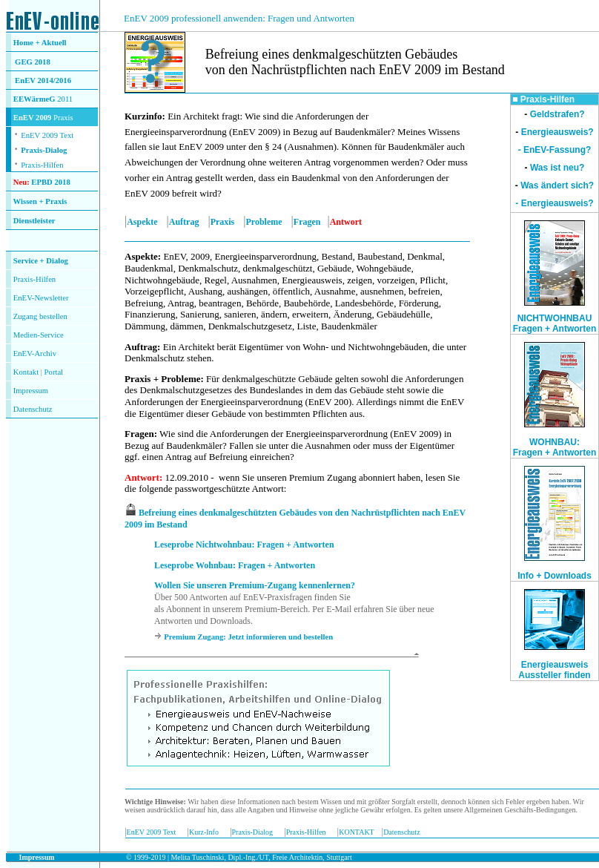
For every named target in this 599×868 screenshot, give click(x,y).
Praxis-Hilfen (42, 165)
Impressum (31, 391)
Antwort (142, 477)
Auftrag (184, 222)
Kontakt (26, 372)
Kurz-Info (204, 832)
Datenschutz (401, 832)
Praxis (223, 222)
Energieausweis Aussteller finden (554, 670)
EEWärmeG (34, 99)
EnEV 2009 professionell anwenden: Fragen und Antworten (239, 18)
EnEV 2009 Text (152, 832)
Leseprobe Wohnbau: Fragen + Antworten (235, 565)
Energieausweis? (557, 132)
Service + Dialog (41, 261)
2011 (64, 99)
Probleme (264, 222)
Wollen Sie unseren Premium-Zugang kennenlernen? (255, 585)
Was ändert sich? (557, 185)
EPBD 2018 (50, 182)
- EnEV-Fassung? (555, 150)
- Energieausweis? (554, 203)
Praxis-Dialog (44, 150)
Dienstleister (34, 221)
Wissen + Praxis (40, 201)
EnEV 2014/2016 (43, 80)
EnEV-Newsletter (41, 298)
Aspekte (142, 222)
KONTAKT (356, 832)
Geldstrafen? (557, 114)
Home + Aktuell (40, 43)
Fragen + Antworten (555, 453)
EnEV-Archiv (35, 354)
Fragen (307, 222)
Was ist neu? (557, 168)
